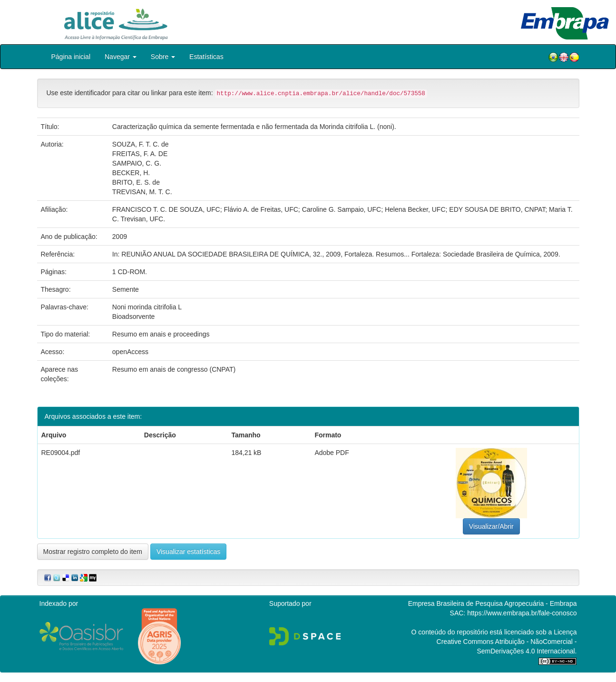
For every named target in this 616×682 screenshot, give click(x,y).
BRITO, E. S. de (136, 182)
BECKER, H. (131, 173)
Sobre (163, 57)
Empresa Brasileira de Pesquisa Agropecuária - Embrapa (493, 603)
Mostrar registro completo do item (93, 552)
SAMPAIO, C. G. (137, 163)
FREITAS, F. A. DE (140, 154)
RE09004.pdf (61, 453)
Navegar (121, 57)
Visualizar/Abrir (491, 526)
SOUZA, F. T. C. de (141, 144)
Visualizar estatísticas (188, 552)
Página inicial (71, 57)
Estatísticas (206, 57)
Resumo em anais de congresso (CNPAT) (174, 369)
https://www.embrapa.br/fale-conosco (522, 613)
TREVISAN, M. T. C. (142, 192)
